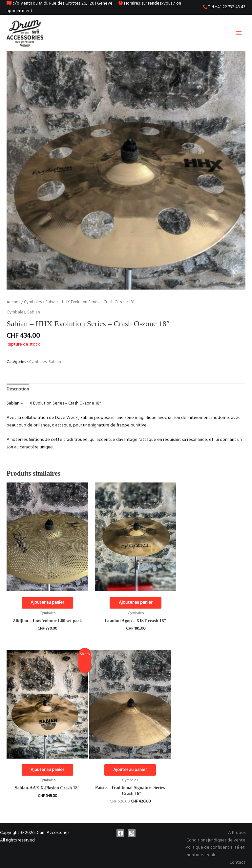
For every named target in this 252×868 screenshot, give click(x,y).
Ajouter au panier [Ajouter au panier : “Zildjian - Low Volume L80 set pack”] (44, 596)
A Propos (237, 825)
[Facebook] (120, 825)
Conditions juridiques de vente (216, 832)
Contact (237, 854)
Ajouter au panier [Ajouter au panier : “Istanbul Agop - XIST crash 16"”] (126, 596)
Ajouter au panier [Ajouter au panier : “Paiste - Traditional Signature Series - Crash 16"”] (44, 761)
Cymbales (33, 304)
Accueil (13, 304)
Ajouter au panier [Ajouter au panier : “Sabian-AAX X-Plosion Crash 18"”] (207, 596)
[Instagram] (132, 825)
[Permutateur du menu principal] (239, 34)
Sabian (34, 314)
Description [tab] (18, 391)
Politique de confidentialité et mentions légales (215, 843)
